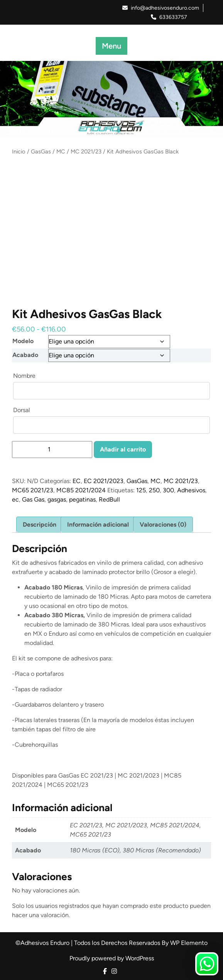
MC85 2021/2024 (81, 490)
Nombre (25, 376)
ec (15, 499)
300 (168, 490)
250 (154, 490)
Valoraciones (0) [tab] (163, 525)
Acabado (25, 355)
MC (61, 152)
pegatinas (82, 499)
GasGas (41, 152)
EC (77, 481)
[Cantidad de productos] (52, 450)
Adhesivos (191, 490)
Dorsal (22, 410)
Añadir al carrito (123, 449)
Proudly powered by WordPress (112, 958)
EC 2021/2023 (104, 481)
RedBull (109, 499)
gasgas (57, 499)
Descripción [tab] (40, 525)
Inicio (19, 152)
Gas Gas (33, 499)
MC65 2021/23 (33, 490)
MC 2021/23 (86, 152)
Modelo (23, 341)
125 (141, 490)
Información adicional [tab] (98, 525)
